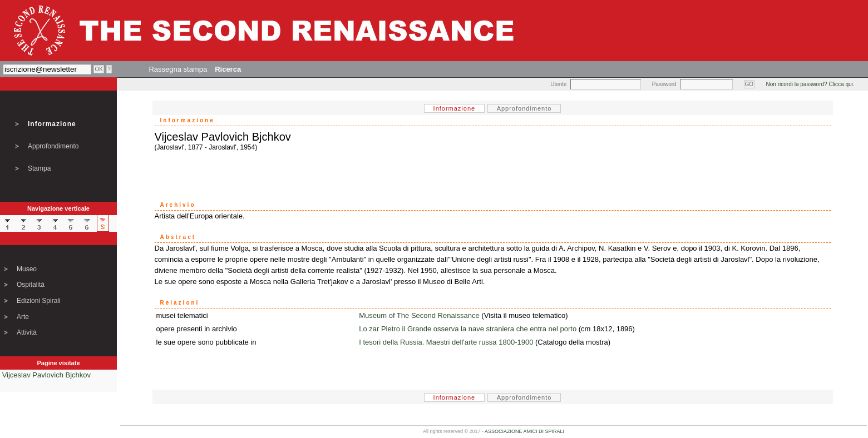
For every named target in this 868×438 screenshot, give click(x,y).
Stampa (39, 168)
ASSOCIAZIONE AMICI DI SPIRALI (524, 431)
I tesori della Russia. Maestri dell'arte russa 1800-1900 (446, 342)
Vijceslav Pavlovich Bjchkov (46, 375)
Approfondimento (53, 146)
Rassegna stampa (178, 69)
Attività (27, 332)
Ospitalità (31, 285)
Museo (27, 269)
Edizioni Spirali (39, 301)
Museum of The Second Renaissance (419, 315)
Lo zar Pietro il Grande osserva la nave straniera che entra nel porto (468, 329)
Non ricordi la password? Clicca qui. (810, 84)
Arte (23, 317)
